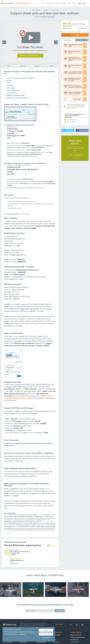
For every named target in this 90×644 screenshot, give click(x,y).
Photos (37, 66)
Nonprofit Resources (76, 635)
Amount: (7, 374)
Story (9, 66)
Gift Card (10, 85)
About (44, 3)
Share (51, 66)
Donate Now (75, 35)
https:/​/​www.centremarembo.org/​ (19, 552)
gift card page (13, 214)
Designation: (9, 370)
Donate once (68, 40)
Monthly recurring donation (16, 95)
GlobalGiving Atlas (41, 642)
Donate (23, 3)
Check (9, 83)
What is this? (19, 362)
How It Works (57, 635)
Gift (74, 3)
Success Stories (74, 642)
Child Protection (36, 10)
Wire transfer (11, 88)
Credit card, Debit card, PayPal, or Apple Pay (21, 78)
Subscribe (60, 611)
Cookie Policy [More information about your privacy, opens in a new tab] (22, 634)
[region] (29, 634)
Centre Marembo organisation (46, 17)
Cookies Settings (46, 638)
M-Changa (33, 413)
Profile (14, 555)
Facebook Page (15, 553)
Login (84, 3)
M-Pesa (9, 81)
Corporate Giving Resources (77, 637)
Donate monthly (82, 40)
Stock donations (12, 93)
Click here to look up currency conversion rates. (22, 156)
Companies (57, 3)
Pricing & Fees (23, 642)
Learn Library (76, 632)
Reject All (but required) (46, 634)
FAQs (55, 640)
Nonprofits (50, 3)
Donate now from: (10, 365)
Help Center (59, 625)
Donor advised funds (13, 90)
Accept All (46, 630)
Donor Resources (75, 640)
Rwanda (46, 10)
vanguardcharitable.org (16, 387)
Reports (23, 66)
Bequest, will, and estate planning (18, 98)
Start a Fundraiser (75, 155)
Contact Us (56, 642)
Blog (69, 3)
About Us (57, 632)
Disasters (64, 3)
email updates (24, 183)
